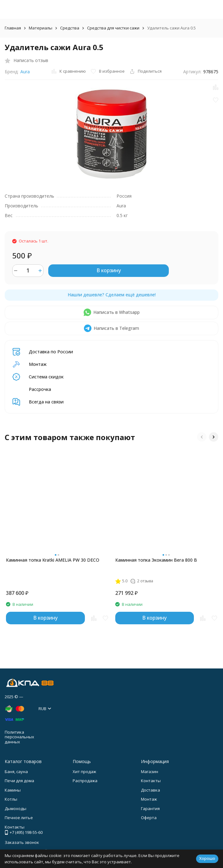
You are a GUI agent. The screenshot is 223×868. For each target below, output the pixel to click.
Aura (25, 72)
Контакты (151, 781)
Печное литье (19, 818)
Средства (70, 28)
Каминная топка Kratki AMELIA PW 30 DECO (53, 560)
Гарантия (150, 808)
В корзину (109, 270)
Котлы (11, 799)
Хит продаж (84, 772)
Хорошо (207, 858)
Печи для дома (19, 781)
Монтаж (149, 799)
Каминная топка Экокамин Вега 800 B (156, 560)
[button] (202, 437)
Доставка (150, 790)
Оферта (149, 818)
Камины (13, 790)
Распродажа (85, 781)
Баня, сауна (16, 772)
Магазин (150, 772)
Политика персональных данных (19, 737)
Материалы (41, 28)
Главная (13, 28)
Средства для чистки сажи (113, 28)
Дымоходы (16, 808)
